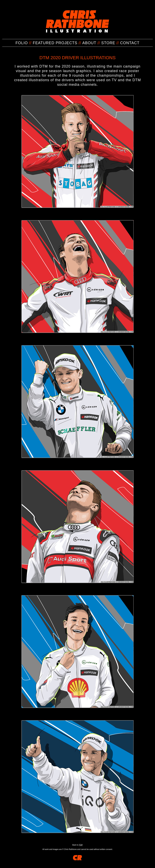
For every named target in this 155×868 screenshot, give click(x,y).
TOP (81, 845)
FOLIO (22, 43)
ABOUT (89, 43)
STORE (108, 43)
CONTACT (130, 43)
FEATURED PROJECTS (55, 43)
